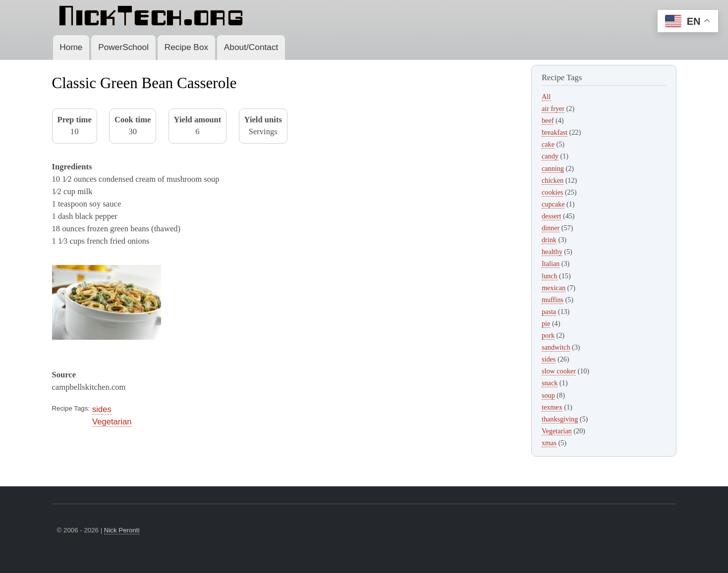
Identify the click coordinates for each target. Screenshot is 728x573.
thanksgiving (560, 419)
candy (550, 156)
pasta (549, 312)
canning (553, 168)
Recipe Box (186, 47)
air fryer (553, 108)
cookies (552, 192)
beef (548, 120)
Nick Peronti (122, 530)
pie (546, 323)
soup (548, 395)
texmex (552, 407)
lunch (550, 276)
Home (71, 47)
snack (550, 383)
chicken (553, 180)
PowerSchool (123, 47)
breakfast (555, 132)
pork (548, 335)
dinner (551, 228)
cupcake (553, 204)
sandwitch (556, 347)
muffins (553, 300)
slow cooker (559, 371)
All (546, 97)
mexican (554, 288)
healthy (552, 252)
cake (548, 144)
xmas (549, 443)
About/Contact (251, 47)
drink (549, 240)
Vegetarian (112, 422)
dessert (551, 216)
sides (102, 409)
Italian (551, 263)
